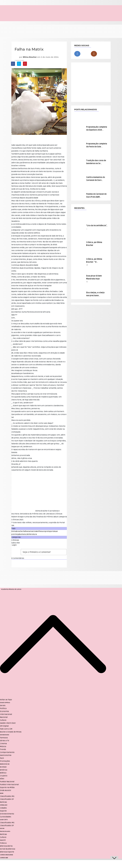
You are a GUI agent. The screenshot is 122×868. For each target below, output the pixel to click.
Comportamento (7, 752)
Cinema (3, 744)
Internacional (6, 714)
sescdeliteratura (30, 534)
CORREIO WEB (4, 858)
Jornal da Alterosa (8, 849)
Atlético (3, 773)
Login (14, 545)
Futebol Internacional (9, 785)
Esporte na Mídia (7, 787)
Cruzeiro (4, 776)
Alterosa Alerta (6, 846)
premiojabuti (17, 534)
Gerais (3, 705)
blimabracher (17, 531)
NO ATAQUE (3, 767)
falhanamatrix (29, 531)
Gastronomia (6, 755)
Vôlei (2, 779)
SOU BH (2, 828)
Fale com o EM (6, 729)
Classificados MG (7, 796)
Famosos (4, 738)
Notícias (3, 802)
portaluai (54, 531)
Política (3, 708)
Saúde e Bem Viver (8, 723)
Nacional (4, 717)
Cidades (3, 808)
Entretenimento (5, 735)
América (4, 770)
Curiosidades (6, 817)
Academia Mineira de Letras (11, 589)
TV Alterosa (3, 843)
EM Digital (4, 726)
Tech (2, 758)
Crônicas (15, 540)
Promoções (5, 761)
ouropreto (46, 531)
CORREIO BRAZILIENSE (6, 855)
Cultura (3, 720)
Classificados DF (7, 799)
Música (3, 746)
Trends (3, 749)
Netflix (38, 531)
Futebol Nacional (7, 782)
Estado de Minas (5, 703)
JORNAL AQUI (4, 805)
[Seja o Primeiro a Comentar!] (44, 552)
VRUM (2, 793)
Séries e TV (5, 741)
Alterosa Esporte (7, 852)
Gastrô (3, 840)
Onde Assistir (6, 790)
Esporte (3, 811)
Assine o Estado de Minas (11, 732)
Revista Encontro (5, 831)
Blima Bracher (30, 57)
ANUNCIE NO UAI (5, 764)
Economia (4, 711)
